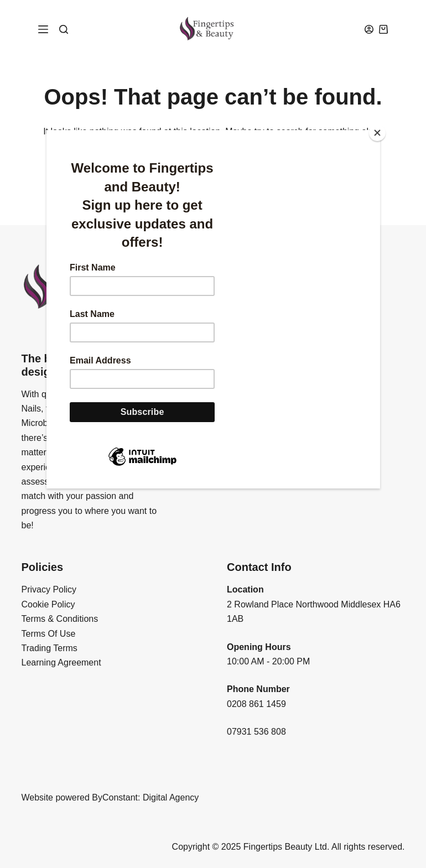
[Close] (377, 133)
